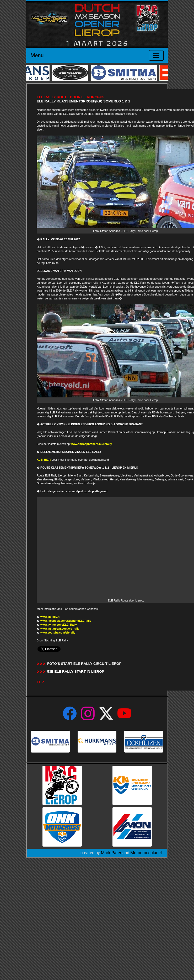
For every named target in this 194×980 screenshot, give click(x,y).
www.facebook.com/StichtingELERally (66, 621)
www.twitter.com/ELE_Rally (59, 625)
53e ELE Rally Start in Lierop (76, 672)
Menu (37, 55)
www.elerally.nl (50, 617)
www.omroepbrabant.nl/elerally (91, 444)
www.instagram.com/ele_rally (60, 629)
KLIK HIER (44, 460)
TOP (40, 682)
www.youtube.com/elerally (58, 632)
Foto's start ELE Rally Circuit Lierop (84, 664)
